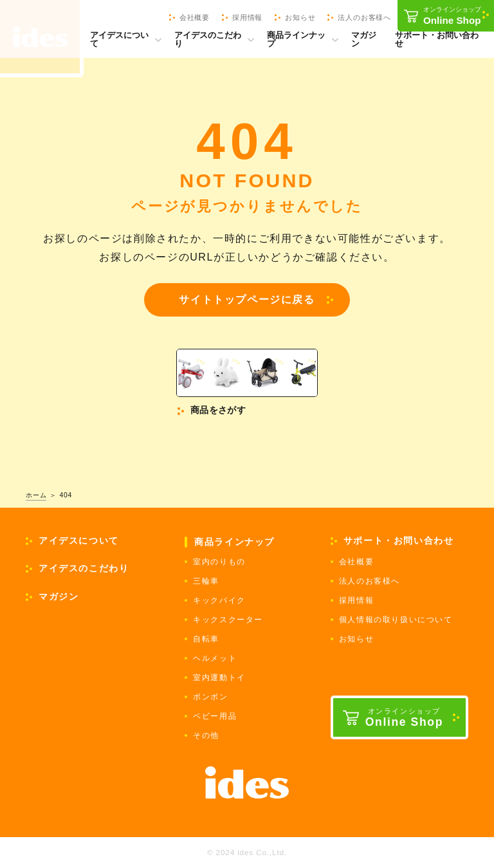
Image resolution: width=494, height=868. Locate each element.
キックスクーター (228, 620)
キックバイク (219, 600)
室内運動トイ (219, 678)
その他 (206, 735)
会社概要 (356, 562)
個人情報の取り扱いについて (396, 620)
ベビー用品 (215, 716)
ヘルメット (215, 658)
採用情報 (356, 600)
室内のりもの (219, 562)
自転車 (206, 639)
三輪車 (206, 581)
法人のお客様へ (370, 581)
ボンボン (210, 697)
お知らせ (356, 639)
